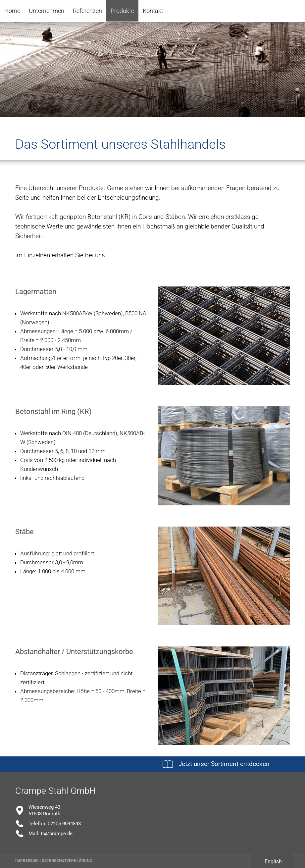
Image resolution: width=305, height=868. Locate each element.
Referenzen (87, 11)
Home (12, 11)
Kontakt (153, 11)
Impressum (27, 861)
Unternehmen (47, 11)
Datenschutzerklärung (67, 861)
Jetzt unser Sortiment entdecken (224, 764)
